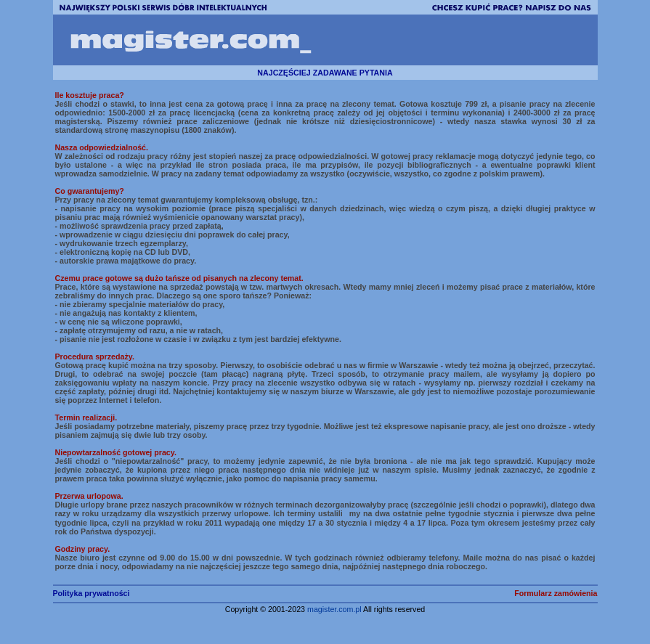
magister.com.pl (334, 609)
